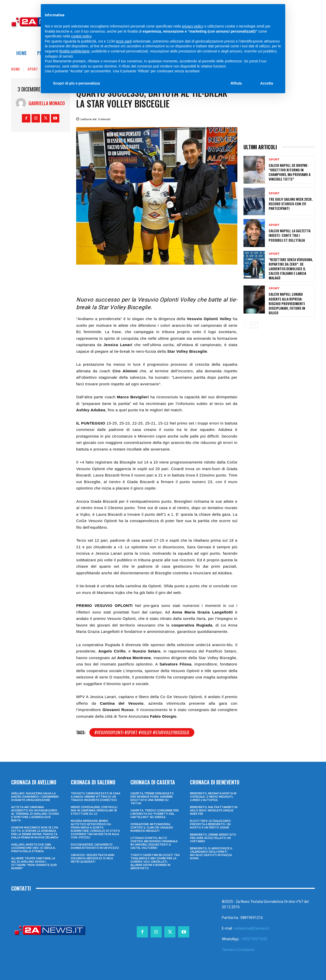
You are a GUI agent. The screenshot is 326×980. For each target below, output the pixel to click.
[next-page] (255, 325)
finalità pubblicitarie (74, 51)
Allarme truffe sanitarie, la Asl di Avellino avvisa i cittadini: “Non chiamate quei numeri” (34, 863)
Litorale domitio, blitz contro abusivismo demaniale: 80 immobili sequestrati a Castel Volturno (154, 843)
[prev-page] (247, 325)
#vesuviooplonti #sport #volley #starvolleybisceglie (142, 732)
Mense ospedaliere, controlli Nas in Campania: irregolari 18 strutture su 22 (94, 811)
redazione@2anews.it (252, 928)
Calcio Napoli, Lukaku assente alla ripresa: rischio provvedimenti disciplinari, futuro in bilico (287, 303)
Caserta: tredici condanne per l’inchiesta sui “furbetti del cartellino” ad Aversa (155, 814)
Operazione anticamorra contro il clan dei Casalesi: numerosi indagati (152, 828)
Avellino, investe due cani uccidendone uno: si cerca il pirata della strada (33, 848)
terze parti (124, 41)
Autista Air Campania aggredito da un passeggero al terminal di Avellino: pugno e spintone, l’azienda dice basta (35, 814)
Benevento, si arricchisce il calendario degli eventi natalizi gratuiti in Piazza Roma (211, 853)
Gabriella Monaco (47, 103)
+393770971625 (254, 939)
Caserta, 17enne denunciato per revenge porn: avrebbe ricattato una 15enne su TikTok (152, 798)
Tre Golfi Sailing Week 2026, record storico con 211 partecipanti (291, 204)
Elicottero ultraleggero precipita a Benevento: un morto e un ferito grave (210, 824)
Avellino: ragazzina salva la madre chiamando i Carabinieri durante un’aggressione (35, 797)
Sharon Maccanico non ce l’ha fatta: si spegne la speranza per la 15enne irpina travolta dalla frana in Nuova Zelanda (35, 833)
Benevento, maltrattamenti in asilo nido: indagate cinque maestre (214, 811)
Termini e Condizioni (238, 950)
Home (16, 69)
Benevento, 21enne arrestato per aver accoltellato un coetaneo (213, 838)
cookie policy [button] (81, 36)
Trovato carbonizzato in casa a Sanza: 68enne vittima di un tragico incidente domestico (96, 797)
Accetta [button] (267, 83)
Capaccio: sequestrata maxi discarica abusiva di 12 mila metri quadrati (93, 858)
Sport (33, 69)
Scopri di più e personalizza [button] (76, 83)
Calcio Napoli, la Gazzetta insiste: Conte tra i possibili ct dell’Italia (290, 235)
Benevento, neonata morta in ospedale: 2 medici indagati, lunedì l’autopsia (213, 797)
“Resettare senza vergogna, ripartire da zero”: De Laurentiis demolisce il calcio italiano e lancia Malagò (291, 269)
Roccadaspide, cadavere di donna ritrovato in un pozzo (95, 846)
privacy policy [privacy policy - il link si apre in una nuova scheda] (193, 26)
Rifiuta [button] (236, 83)
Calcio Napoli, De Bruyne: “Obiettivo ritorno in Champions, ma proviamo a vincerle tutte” (290, 172)
